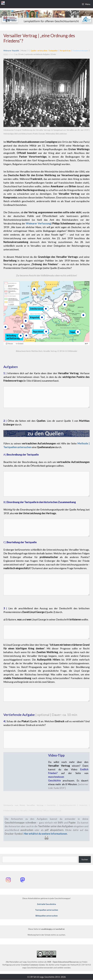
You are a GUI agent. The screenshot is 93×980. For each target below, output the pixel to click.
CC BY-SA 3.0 (62, 351)
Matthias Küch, (37, 351)
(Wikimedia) (72, 351)
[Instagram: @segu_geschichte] (8, 880)
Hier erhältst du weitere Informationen (45, 834)
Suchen (85, 860)
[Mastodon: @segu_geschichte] (22, 880)
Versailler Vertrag (50, 351)
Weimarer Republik (11, 51)
